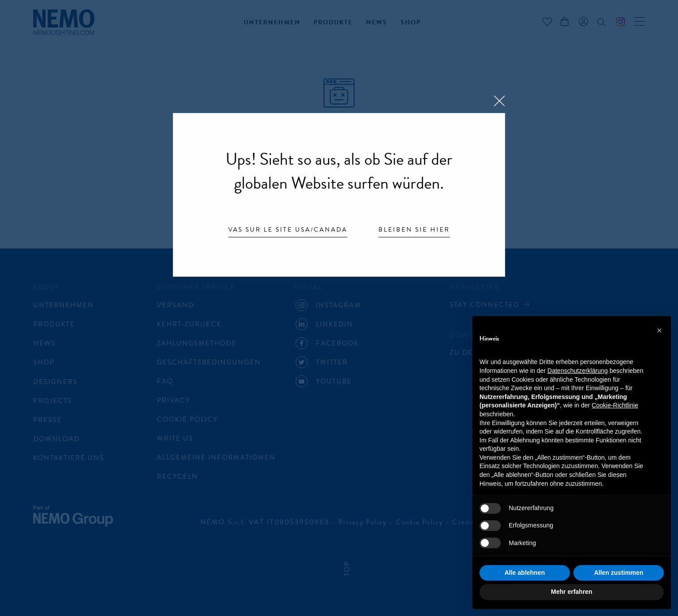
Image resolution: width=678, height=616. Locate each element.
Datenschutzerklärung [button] (577, 371)
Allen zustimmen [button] (618, 573)
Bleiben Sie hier (414, 230)
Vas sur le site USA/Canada (288, 230)
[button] (659, 330)
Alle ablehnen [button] (524, 573)
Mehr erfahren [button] (571, 592)
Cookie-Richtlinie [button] (615, 405)
